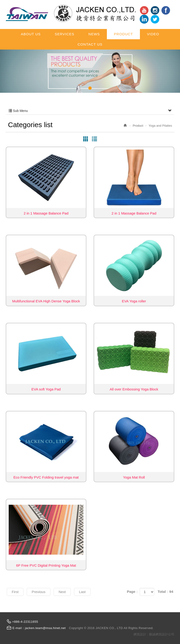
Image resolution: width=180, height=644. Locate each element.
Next (62, 592)
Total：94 (165, 592)
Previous (38, 592)
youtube (144, 10)
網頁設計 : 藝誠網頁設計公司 (154, 634)
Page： (133, 592)
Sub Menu (90, 111)
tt (155, 19)
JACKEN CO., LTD (71, 13)
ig (144, 19)
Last (82, 592)
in (155, 10)
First (15, 592)
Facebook (166, 10)
